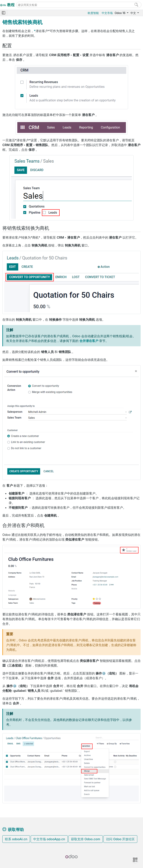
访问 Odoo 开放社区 (120, 839)
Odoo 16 (120, 13)
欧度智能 (93, 13)
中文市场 (107, 13)
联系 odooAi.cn (16, 839)
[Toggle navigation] (4, 13)
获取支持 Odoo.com (86, 839)
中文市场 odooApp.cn (49, 839)
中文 (134, 13)
